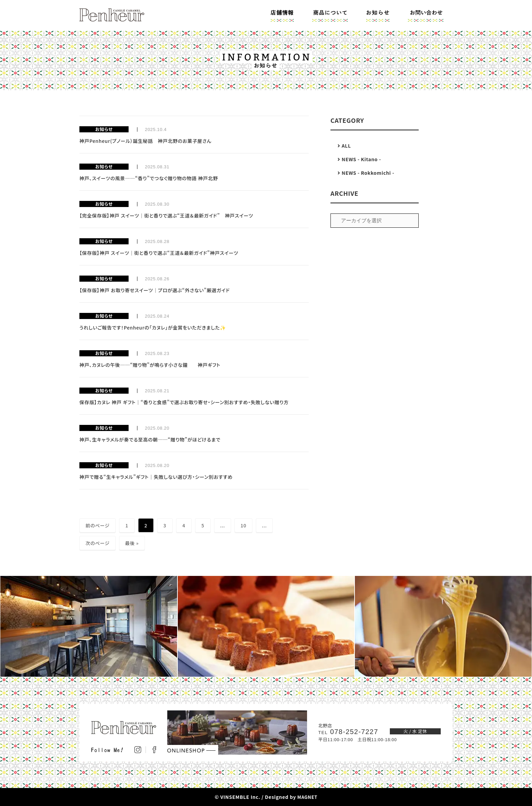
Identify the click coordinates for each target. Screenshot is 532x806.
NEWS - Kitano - (362, 159)
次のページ (98, 543)
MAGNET (307, 797)
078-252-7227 (349, 732)
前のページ (98, 525)
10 (244, 525)
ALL (347, 146)
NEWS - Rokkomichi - (369, 173)
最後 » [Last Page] (132, 543)
